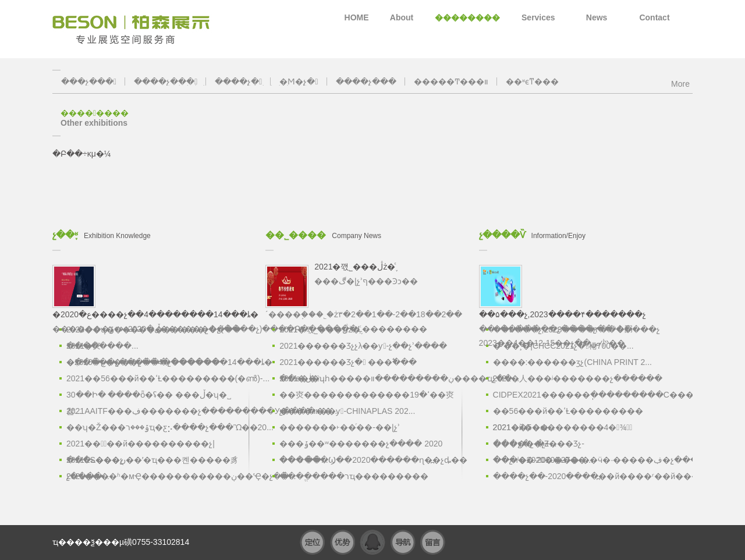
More (680, 82)
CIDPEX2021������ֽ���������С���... (582, 395)
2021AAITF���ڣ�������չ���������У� (155, 411)
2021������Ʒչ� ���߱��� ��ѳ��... (348, 364)
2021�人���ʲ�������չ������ (578, 378)
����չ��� (166, 81)
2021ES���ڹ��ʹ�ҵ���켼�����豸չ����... (152, 462)
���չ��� (89, 81)
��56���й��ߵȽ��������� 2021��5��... (568, 413)
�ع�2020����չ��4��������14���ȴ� (155, 362)
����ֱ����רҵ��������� (354, 476)
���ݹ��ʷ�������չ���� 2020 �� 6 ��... (361, 445)
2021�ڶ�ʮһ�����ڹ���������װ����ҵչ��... (368, 378)
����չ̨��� (366, 81)
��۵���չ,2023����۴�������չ (577, 329)
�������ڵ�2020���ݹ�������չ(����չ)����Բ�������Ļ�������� (240, 297)
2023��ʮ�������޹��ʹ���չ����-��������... (155, 331)
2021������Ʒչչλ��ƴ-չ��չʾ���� (363, 346)
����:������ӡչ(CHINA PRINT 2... (572, 362)
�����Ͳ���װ (451, 81)
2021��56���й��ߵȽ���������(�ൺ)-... (155, 378)
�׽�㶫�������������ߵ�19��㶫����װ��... (367, 396)
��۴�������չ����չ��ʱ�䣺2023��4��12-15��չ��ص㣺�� (575, 304)
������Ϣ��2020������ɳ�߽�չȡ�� (368, 460)
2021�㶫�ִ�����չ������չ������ (143, 348)
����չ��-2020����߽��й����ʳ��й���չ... (582, 476)
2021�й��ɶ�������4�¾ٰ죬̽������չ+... (563, 429)
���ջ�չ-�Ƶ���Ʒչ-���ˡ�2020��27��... (543, 445)
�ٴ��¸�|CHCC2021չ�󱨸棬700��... (563, 346)
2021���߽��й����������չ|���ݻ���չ (141, 445)
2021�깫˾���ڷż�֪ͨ (320, 329)
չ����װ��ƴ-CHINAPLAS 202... (347, 411)
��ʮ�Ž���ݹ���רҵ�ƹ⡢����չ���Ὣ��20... (155, 427)
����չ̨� (238, 81)
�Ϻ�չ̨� (299, 81)
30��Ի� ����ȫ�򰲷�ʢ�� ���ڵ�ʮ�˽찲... (149, 396)
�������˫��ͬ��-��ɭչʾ (340, 427)
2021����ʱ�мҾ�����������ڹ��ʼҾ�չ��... (155, 476)
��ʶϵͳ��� (532, 81)
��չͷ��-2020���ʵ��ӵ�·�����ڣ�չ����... (582, 460)
